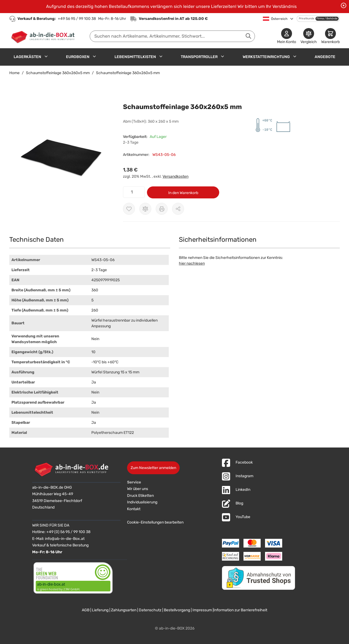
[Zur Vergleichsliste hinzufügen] (145, 209)
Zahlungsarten (124, 610)
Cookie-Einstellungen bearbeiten (155, 522)
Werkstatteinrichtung (266, 57)
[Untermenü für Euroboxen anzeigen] (94, 56)
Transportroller (199, 57)
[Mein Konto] (287, 36)
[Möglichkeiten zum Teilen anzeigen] (178, 209)
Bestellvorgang (177, 610)
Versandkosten (175, 176)
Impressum (202, 610)
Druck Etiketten (140, 496)
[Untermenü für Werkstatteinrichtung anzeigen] (295, 56)
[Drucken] (162, 209)
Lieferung (100, 610)
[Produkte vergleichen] (309, 36)
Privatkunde (307, 19)
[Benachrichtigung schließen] (344, 5)
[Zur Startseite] (44, 36)
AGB (86, 610)
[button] (61, 156)
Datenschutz (150, 610)
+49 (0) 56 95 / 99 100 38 (68, 532)
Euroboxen (78, 57)
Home (14, 73)
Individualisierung (142, 502)
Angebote (325, 57)
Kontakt (134, 509)
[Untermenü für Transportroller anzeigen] (222, 56)
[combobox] (172, 36)
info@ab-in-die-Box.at (65, 539)
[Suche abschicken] (248, 36)
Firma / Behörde (327, 19)
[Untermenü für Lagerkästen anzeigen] (46, 56)
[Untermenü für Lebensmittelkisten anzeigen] (161, 56)
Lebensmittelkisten (135, 57)
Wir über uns (138, 489)
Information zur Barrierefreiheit (240, 610)
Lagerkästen (27, 57)
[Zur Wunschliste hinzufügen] (129, 209)
